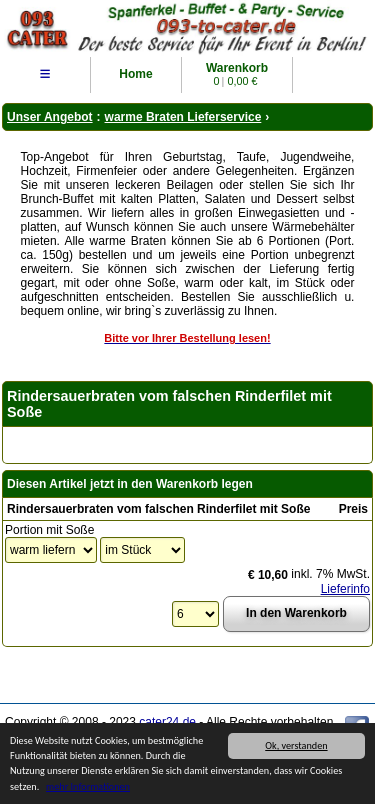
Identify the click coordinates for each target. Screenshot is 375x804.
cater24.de (167, 722)
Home (135, 74)
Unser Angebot (50, 117)
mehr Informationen (88, 787)
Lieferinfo (345, 589)
